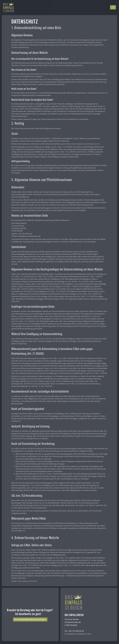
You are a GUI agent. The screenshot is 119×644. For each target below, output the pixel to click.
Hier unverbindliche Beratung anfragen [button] (30, 619)
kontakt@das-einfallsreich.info (78, 634)
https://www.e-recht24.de (27, 581)
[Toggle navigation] (113, 7)
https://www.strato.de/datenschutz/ (86, 144)
